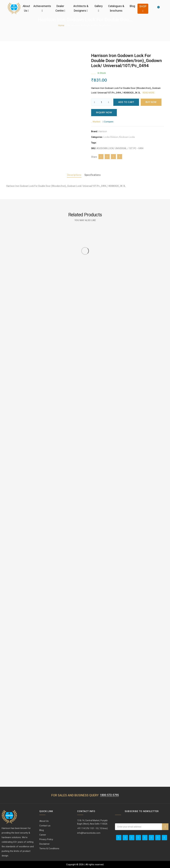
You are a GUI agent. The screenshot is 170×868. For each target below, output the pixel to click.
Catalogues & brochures (116, 8)
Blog (132, 6)
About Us (26, 8)
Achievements (42, 8)
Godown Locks (127, 137)
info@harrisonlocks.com (89, 833)
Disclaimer (45, 844)
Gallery (99, 8)
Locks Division (111, 137)
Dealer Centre (60, 8)
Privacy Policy (46, 839)
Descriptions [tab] (74, 175)
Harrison (103, 131)
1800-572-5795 (109, 795)
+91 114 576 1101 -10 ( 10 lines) (92, 828)
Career (43, 835)
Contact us (45, 826)
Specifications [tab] (93, 175)
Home (61, 25)
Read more (149, 93)
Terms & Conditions (49, 848)
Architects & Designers (81, 8)
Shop (143, 9)
